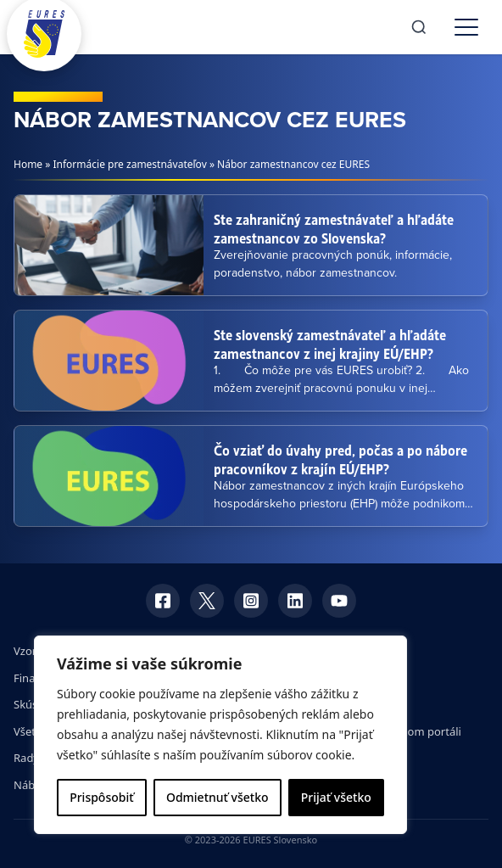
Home (28, 164)
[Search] (419, 27)
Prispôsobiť (101, 797)
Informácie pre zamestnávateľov (130, 164)
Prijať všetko (336, 797)
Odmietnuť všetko (218, 797)
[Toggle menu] (466, 27)
